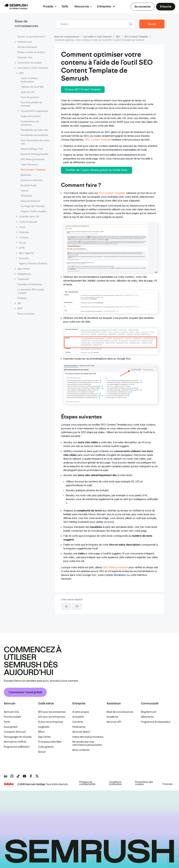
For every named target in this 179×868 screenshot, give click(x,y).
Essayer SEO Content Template (83, 89)
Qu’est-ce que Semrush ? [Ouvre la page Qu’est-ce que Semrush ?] (32, 37)
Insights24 (44, 727)
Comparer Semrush (15, 732)
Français (167, 784)
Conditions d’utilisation (115, 783)
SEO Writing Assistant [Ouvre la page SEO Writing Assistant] (33, 159)
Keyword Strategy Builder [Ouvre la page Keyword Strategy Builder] (35, 154)
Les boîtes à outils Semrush (98, 37)
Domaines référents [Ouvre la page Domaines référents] (32, 180)
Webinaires (147, 717)
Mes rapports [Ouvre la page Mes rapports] (26, 253)
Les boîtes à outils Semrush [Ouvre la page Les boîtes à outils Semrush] (33, 68)
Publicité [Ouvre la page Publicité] (24, 232)
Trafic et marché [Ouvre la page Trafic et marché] (28, 222)
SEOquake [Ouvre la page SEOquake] (26, 196)
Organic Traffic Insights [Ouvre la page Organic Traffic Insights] (34, 211)
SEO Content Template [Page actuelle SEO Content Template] (33, 170)
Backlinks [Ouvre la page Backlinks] (26, 175)
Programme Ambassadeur (156, 722)
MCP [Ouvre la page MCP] (20, 308)
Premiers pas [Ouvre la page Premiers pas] (25, 42)
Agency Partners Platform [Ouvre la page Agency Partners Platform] (33, 263)
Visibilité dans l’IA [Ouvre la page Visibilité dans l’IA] (29, 217)
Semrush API (114, 722)
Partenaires (79, 727)
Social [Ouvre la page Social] (23, 243)
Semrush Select (81, 732)
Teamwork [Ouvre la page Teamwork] (23, 279)
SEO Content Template (136, 37)
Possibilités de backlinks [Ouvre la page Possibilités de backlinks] (34, 135)
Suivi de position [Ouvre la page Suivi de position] (30, 97)
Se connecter (143, 7)
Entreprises (104, 6)
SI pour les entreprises (51, 722)
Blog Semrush (149, 712)
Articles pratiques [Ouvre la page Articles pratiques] (27, 47)
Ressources (82, 6)
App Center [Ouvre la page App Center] (24, 269)
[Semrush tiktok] (18, 776)
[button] (77, 606)
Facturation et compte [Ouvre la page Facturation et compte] (30, 63)
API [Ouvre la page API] (19, 303)
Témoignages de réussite (18, 737)
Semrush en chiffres (15, 742)
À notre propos (81, 712)
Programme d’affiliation (17, 747)
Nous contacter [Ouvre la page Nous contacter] (26, 314)
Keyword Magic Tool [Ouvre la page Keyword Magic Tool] (32, 149)
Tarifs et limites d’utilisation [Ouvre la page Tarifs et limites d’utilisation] (29, 80)
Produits (48, 6)
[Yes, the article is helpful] (66, 606)
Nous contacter (81, 750)
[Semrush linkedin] (6, 776)
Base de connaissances (67, 37)
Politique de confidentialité (87, 783)
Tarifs (65, 6)
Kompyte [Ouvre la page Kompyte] (22, 298)
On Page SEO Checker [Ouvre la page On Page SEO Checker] (33, 206)
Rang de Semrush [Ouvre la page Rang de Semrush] (30, 201)
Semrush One (11, 712)
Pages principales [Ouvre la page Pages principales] (31, 116)
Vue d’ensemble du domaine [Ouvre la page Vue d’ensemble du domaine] (31, 104)
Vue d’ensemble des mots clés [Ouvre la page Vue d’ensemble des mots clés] (35, 142)
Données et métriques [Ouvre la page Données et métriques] (30, 284)
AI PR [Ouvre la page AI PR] (22, 248)
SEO (118, 37)
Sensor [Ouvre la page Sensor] (25, 191)
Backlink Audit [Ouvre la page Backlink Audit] (29, 185)
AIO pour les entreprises (52, 717)
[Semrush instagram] (12, 776)
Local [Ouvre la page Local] (22, 227)
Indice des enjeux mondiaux (88, 737)
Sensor (42, 752)
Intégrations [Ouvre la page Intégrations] (24, 274)
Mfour (41, 732)
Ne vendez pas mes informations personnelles (87, 743)
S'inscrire (166, 7)
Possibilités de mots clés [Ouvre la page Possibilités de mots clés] (34, 130)
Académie (112, 717)
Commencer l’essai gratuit (25, 692)
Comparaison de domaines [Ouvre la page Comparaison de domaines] (30, 123)
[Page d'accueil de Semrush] (16, 7)
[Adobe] (9, 784)
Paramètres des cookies (144, 783)
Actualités (78, 717)
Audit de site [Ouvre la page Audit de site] (28, 92)
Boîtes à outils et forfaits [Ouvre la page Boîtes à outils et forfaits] (31, 52)
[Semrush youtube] (24, 776)
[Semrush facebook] (31, 776)
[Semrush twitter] (37, 776)
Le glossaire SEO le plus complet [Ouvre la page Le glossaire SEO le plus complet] (31, 291)
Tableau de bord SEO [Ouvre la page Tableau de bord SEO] (32, 87)
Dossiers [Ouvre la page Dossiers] (24, 258)
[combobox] (92, 24)
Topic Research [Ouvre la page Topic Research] (29, 164)
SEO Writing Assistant (116, 567)
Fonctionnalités (12, 717)
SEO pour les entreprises (52, 712)
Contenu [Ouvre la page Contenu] (24, 237)
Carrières (78, 722)
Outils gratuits (46, 747)
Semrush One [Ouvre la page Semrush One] (25, 57)
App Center (44, 737)
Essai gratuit (11, 727)
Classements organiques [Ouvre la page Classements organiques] (35, 111)
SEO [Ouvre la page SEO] (21, 73)
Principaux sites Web (50, 742)
